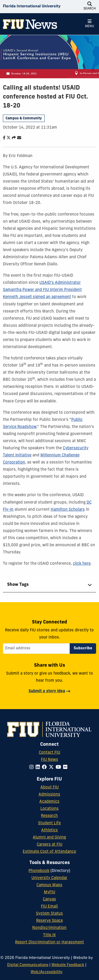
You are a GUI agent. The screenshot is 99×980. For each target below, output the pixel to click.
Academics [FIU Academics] (49, 802)
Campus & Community (24, 118)
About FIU (49, 788)
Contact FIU (49, 753)
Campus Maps (49, 885)
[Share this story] (13, 138)
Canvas (49, 899)
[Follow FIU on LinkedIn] (39, 767)
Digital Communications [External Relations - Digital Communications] (28, 965)
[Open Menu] (89, 24)
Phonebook (39, 871)
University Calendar (49, 878)
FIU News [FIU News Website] (49, 760)
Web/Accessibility (47, 972)
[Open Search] (89, 7)
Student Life (49, 823)
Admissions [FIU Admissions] (49, 795)
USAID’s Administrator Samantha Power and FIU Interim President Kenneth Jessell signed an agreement (42, 290)
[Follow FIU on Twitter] (52, 767)
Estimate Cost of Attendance (49, 852)
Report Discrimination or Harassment (49, 942)
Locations (49, 809)
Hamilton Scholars (68, 510)
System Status (49, 914)
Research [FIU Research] (49, 816)
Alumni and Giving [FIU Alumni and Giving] (49, 838)
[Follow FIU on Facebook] (45, 767)
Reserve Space (49, 921)
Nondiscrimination (49, 928)
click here (82, 564)
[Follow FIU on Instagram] (32, 767)
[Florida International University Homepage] (32, 7)
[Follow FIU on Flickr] (66, 767)
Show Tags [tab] (18, 585)
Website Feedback (68, 965)
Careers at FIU (49, 845)
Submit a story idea (47, 691)
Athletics (49, 830)
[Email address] (36, 649)
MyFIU (49, 892)
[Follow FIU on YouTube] (59, 767)
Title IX (49, 935)
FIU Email (49, 907)
